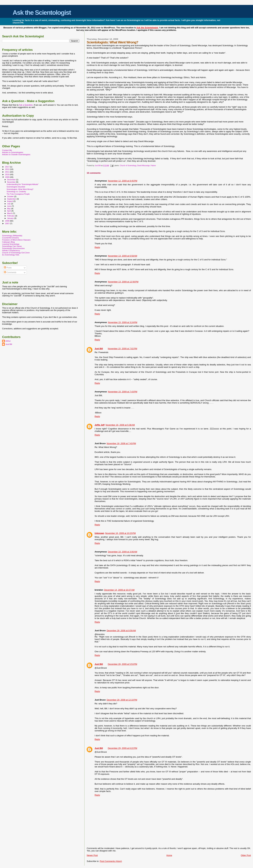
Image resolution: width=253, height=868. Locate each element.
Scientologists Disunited (16, 187)
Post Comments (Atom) (111, 861)
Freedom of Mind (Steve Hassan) (16, 240)
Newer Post (92, 855)
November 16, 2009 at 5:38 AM (120, 425)
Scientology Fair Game (12, 246)
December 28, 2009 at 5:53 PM (122, 664)
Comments (10, 272)
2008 (7, 221)
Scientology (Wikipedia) (12, 236)
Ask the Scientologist (42, 13)
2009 (7, 177)
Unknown (99, 533)
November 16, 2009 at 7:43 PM (121, 443)
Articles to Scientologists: (13, 152)
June (9, 206)
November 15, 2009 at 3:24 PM (123, 322)
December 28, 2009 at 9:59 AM (121, 631)
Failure (153, 166)
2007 (7, 223)
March (10, 213)
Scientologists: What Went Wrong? (20, 189)
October (11, 196)
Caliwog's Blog (8, 242)
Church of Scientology (128, 166)
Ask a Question (26, 105)
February (11, 216)
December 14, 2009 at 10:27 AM (119, 590)
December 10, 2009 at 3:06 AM (123, 552)
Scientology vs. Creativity (16, 192)
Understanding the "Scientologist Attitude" (23, 184)
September (12, 199)
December (12, 180)
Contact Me (7, 150)
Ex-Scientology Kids (11, 255)
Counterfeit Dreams (11, 238)
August (10, 201)
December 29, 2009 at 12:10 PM (122, 700)
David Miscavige (144, 166)
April (9, 211)
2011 (7, 172)
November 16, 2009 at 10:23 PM (120, 533)
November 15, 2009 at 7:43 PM (123, 392)
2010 (7, 174)
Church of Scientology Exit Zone (16, 253)
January (11, 218)
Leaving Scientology (11, 244)
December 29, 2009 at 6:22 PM (122, 748)
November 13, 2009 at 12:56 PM (123, 282)
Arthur (8, 341)
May (9, 209)
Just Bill (98, 166)
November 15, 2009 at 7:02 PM (122, 349)
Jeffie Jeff (100, 425)
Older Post (246, 855)
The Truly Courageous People (18, 194)
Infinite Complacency (11, 250)
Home (169, 855)
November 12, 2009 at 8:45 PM (123, 181)
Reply (97, 247)
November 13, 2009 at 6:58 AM (123, 256)
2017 (7, 167)
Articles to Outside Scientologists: (16, 154)
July (9, 204)
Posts (8, 268)
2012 (7, 169)
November (12, 182)
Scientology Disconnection (13, 248)
